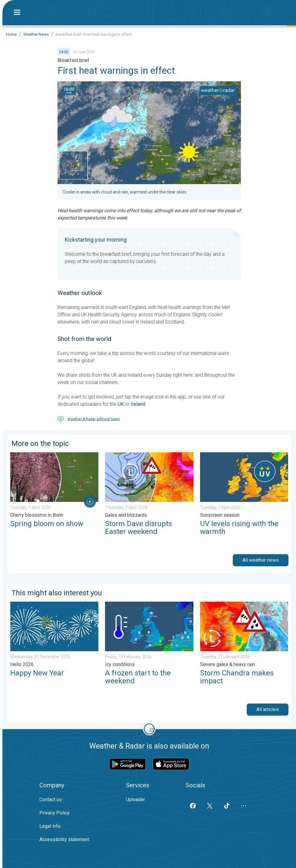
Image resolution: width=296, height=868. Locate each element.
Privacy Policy (54, 813)
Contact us (51, 800)
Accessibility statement (64, 839)
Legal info (50, 826)
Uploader (135, 800)
